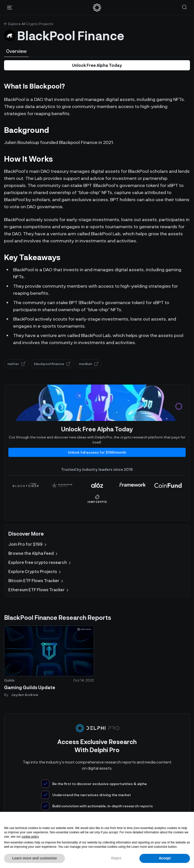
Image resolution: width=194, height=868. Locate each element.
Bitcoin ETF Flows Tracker (36, 581)
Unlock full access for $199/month (97, 452)
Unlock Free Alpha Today (97, 65)
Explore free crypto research (40, 562)
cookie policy (30, 837)
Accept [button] (165, 858)
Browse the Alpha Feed (33, 553)
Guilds (9, 680)
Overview (16, 51)
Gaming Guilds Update (30, 687)
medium (89, 364)
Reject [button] (116, 858)
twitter (16, 364)
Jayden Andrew (25, 695)
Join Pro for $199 (28, 544)
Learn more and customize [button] (34, 858)
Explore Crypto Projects (35, 571)
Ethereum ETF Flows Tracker (39, 590)
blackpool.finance (52, 364)
